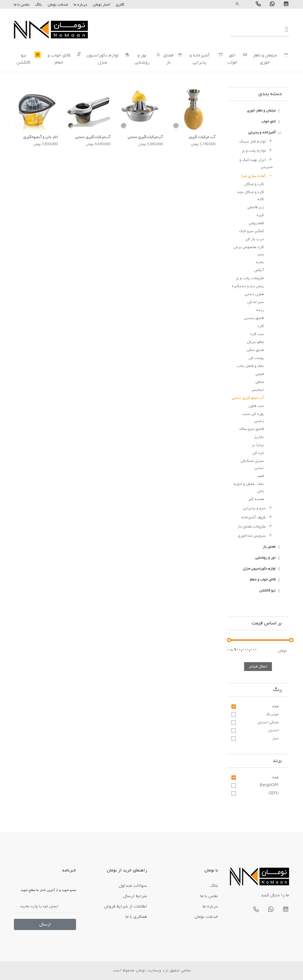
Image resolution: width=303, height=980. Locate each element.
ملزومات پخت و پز (250, 278)
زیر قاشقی (256, 207)
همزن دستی (254, 294)
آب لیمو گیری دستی (248, 398)
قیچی (260, 374)
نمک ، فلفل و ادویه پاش (249, 487)
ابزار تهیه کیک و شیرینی (256, 163)
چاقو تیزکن (255, 342)
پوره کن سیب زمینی (253, 417)
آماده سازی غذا (257, 175)
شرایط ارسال (135, 896)
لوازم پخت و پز (257, 150)
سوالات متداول (133, 886)
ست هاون (256, 406)
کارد (261, 326)
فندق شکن (255, 350)
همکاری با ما (136, 917)
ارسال (45, 924)
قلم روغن (256, 223)
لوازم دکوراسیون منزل (102, 59)
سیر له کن (256, 302)
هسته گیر (256, 499)
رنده (260, 310)
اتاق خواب (232, 59)
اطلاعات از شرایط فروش (125, 906)
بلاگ (39, 5)
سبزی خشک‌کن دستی (252, 464)
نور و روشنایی (142, 59)
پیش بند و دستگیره (248, 286)
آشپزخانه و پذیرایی (200, 59)
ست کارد (257, 334)
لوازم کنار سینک (256, 141)
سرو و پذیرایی (258, 507)
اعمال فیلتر (258, 666)
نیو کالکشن (24, 59)
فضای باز (168, 59)
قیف (261, 476)
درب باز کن (255, 239)
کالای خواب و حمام (59, 59)
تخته (260, 262)
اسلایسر (258, 390)
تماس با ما (22, 5)
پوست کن (256, 358)
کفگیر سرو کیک (252, 231)
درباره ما (80, 5)
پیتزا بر (258, 445)
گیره (260, 215)
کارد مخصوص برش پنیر (249, 251)
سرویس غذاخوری (255, 535)
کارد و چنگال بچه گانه (251, 196)
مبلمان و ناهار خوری (265, 59)
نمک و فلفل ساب (250, 366)
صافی (260, 382)
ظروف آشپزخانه (257, 517)
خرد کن (258, 453)
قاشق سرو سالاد (252, 429)
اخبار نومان (101, 5)
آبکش (259, 270)
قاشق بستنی (254, 318)
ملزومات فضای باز (255, 526)
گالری (120, 5)
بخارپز (259, 437)
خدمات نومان (58, 5)
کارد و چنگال (254, 184)
